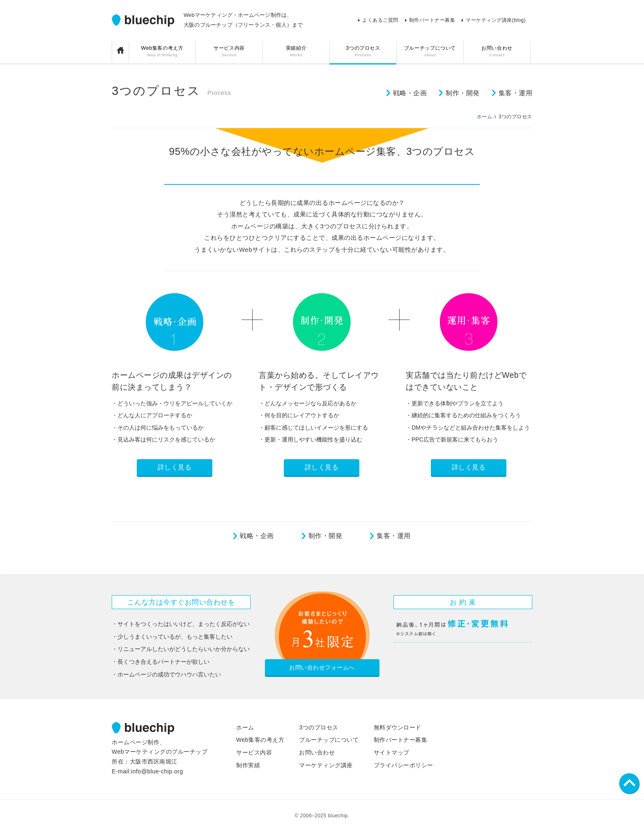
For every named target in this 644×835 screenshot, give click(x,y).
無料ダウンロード (398, 727)
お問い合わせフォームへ (322, 667)
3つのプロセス (363, 52)
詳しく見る (175, 467)
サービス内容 (229, 52)
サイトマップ (392, 752)
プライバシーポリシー (404, 765)
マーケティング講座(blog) (496, 20)
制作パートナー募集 (432, 20)
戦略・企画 (410, 93)
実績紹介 (296, 52)
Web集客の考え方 (162, 52)
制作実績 (248, 765)
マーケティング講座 (326, 765)
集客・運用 (516, 93)
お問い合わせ (497, 52)
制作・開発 (463, 93)
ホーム (485, 117)
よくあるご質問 (380, 20)
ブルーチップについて (430, 52)
